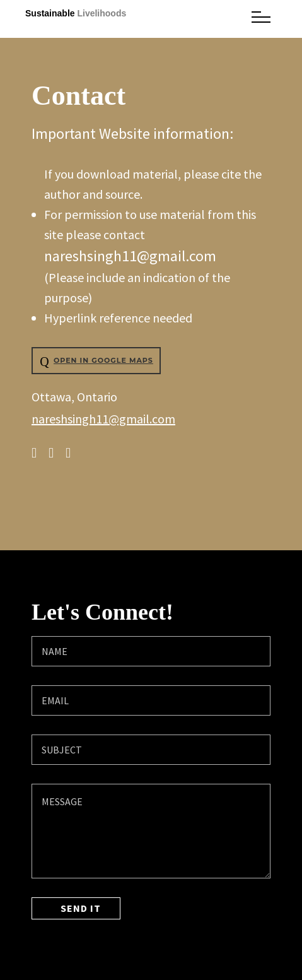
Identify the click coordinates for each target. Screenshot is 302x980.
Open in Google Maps (95, 362)
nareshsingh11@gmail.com (130, 256)
